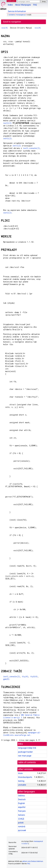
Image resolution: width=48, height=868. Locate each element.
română (22, 827)
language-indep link (27, 748)
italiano (22, 815)
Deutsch (22, 799)
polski (21, 823)
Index (10, 5)
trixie (20, 773)
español (22, 807)
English (21, 803)
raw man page (25, 756)
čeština (21, 796)
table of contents (27, 762)
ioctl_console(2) (31, 148)
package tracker (25, 752)
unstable (12, 15)
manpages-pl (21, 15)
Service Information (17, 11)
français (22, 811)
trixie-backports (25, 777)
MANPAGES (11, 1)
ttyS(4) (34, 676)
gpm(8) (6, 679)
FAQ (35, 5)
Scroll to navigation (12, 22)
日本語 (21, 819)
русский (22, 830)
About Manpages (23, 5)
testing (21, 781)
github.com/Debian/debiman (33, 861)
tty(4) (25, 676)
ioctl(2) (7, 123)
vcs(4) (5, 28)
